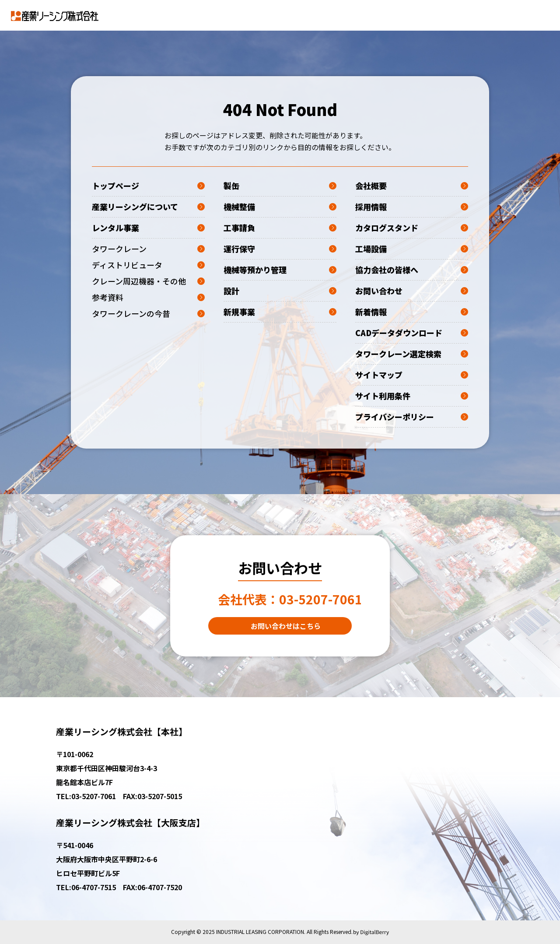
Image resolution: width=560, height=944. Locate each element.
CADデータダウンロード (412, 333)
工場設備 (412, 249)
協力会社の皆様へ (412, 270)
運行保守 (280, 249)
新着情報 (412, 312)
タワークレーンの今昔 (148, 313)
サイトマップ (412, 375)
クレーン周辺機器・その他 (148, 281)
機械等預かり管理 (280, 270)
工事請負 (280, 228)
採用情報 (412, 207)
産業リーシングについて (148, 207)
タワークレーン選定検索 (412, 354)
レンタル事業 (148, 228)
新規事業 (280, 312)
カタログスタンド (412, 228)
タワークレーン (148, 249)
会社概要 (412, 186)
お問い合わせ (412, 291)
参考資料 (148, 297)
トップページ (148, 186)
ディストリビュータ (148, 265)
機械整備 (280, 207)
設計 (280, 291)
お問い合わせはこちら (286, 626)
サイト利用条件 (412, 396)
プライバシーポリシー (412, 417)
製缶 (280, 186)
